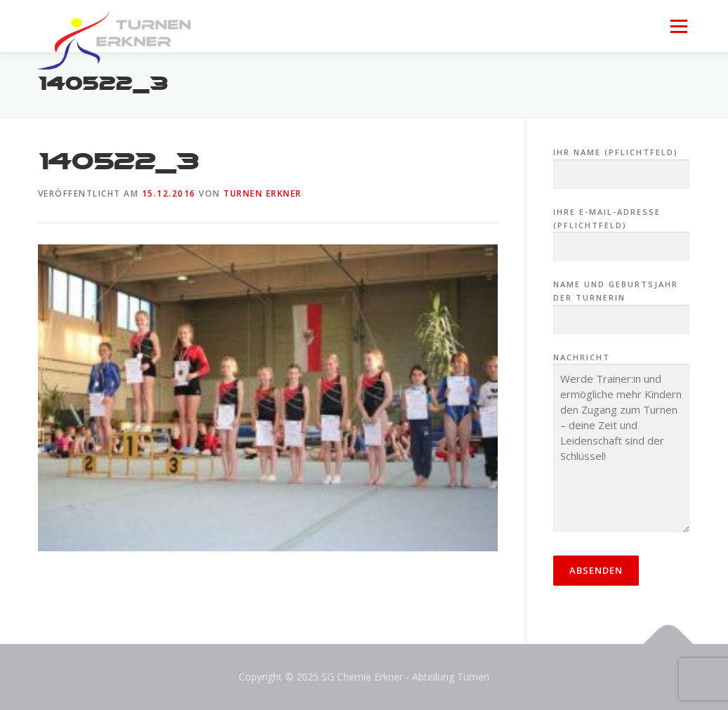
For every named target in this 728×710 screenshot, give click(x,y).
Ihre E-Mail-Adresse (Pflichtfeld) (622, 230)
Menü (679, 26)
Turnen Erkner (263, 193)
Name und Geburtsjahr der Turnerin (622, 302)
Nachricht (622, 444)
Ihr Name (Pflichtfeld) (622, 164)
